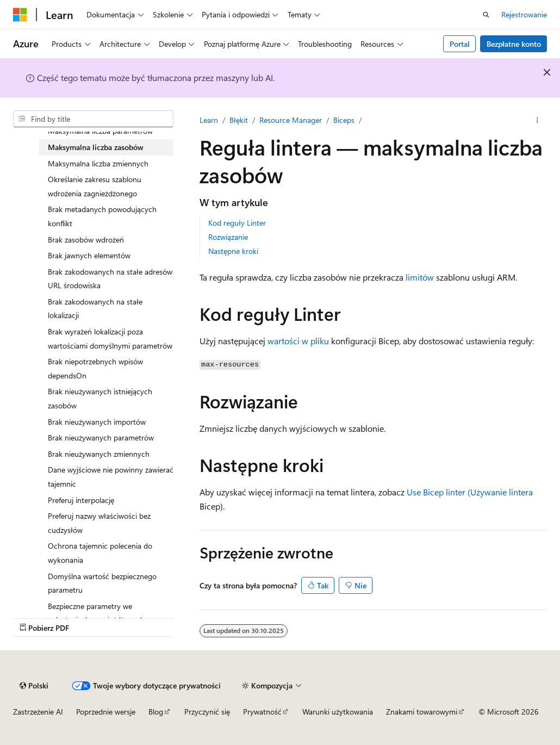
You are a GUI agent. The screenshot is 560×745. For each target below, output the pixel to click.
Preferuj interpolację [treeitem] (81, 500)
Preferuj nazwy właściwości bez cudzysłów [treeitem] (99, 523)
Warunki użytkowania (338, 712)
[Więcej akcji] (537, 120)
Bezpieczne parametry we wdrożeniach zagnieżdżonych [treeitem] (96, 613)
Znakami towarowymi (422, 712)
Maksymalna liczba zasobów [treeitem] (96, 147)
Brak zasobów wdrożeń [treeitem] (86, 240)
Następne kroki (233, 251)
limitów (420, 277)
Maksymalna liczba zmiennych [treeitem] (98, 163)
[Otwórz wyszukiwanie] (486, 15)
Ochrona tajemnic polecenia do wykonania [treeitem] (100, 553)
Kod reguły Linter (237, 223)
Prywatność (262, 712)
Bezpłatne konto (514, 44)
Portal (460, 44)
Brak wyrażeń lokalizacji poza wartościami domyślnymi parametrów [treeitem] (110, 339)
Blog (156, 712)
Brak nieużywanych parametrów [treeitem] (101, 437)
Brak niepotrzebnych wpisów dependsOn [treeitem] (95, 368)
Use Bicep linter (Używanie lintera (470, 492)
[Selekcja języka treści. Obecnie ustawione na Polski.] (34, 686)
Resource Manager (291, 120)
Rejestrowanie (524, 14)
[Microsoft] (20, 15)
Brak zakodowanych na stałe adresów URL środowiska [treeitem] (110, 279)
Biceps (344, 120)
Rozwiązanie (228, 237)
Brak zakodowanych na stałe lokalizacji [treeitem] (95, 309)
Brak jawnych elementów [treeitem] (89, 255)
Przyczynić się (207, 712)
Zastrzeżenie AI (38, 712)
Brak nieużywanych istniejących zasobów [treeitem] (100, 398)
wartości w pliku (298, 341)
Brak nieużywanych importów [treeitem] (97, 422)
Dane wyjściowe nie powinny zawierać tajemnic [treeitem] (111, 477)
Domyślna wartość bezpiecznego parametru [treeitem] (102, 583)
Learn (209, 120)
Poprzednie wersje (106, 712)
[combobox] (93, 119)
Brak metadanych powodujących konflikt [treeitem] (102, 216)
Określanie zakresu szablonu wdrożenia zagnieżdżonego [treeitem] (95, 186)
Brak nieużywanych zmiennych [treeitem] (99, 454)
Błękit (239, 120)
